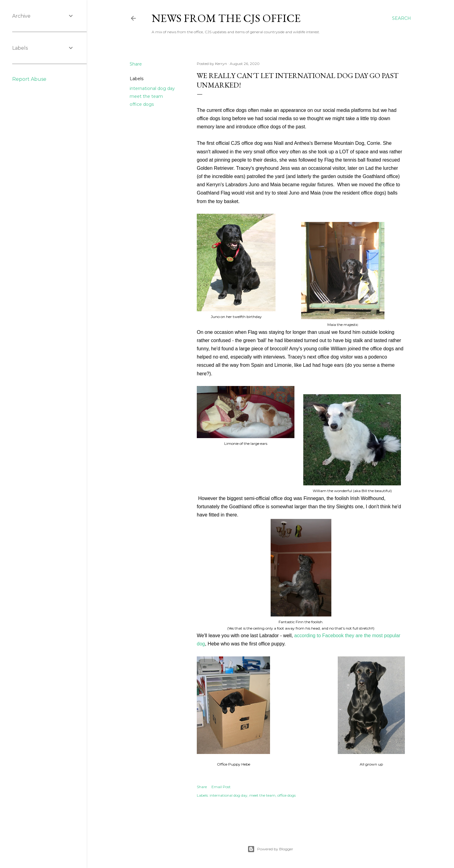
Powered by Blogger (270, 849)
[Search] (402, 18)
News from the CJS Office (226, 18)
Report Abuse (29, 79)
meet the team (146, 96)
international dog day (152, 88)
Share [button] (136, 64)
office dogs (142, 104)
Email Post (221, 787)
